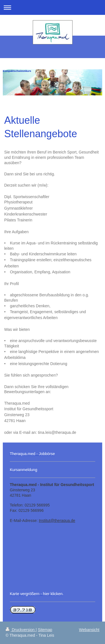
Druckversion (21, 630)
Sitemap (45, 630)
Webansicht (89, 630)
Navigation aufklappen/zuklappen (53, 7)
